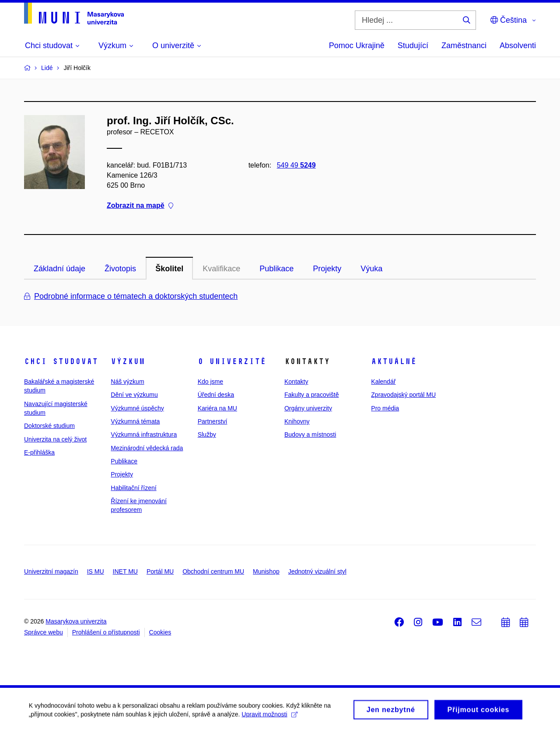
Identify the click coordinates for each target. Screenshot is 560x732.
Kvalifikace (221, 269)
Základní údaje (59, 269)
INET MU (125, 571)
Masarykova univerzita (76, 621)
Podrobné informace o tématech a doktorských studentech (131, 296)
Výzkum (128, 361)
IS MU (96, 571)
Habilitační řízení (133, 488)
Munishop (266, 571)
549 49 (296, 165)
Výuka (371, 269)
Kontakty (296, 382)
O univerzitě (232, 361)
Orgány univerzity (308, 408)
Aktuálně (394, 361)
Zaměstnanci (464, 46)
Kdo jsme (210, 382)
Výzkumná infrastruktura (144, 434)
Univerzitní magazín (51, 571)
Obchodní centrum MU (213, 571)
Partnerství (213, 421)
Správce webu (44, 632)
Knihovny (297, 421)
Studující (413, 46)
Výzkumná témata (135, 421)
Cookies (160, 632)
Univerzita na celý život (55, 439)
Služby (207, 434)
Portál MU (160, 571)
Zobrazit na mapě (140, 206)
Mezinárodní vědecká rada (147, 448)
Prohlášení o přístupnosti (106, 632)
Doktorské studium (49, 426)
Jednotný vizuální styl (317, 571)
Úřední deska (216, 395)
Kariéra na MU (217, 408)
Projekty (327, 269)
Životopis (120, 269)
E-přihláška (39, 452)
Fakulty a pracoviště (312, 395)
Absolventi (518, 46)
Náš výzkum (127, 382)
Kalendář (383, 382)
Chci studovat (61, 361)
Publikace (276, 269)
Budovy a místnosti (310, 434)
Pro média (385, 408)
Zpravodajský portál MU (403, 395)
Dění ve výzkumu (134, 395)
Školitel (169, 269)
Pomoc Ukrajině (357, 46)
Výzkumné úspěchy (137, 408)
